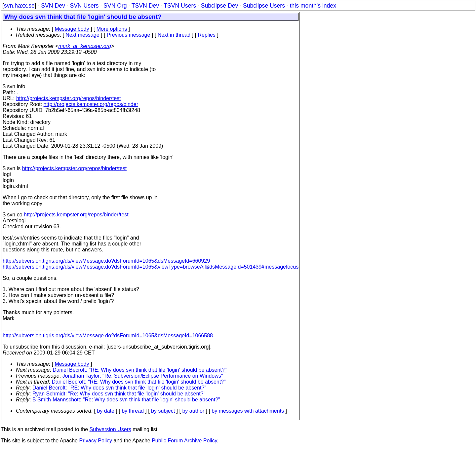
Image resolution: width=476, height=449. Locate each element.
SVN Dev (53, 6)
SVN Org (115, 6)
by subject (163, 411)
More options (112, 29)
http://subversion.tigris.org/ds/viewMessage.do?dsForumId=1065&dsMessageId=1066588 (108, 336)
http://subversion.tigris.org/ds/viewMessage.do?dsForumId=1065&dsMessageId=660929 (106, 261)
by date (105, 411)
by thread (133, 411)
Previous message (129, 35)
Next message (82, 35)
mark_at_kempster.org (84, 46)
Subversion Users (110, 429)
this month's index (313, 6)
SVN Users (84, 6)
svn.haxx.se (19, 6)
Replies (207, 35)
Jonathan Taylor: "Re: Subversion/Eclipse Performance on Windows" (143, 376)
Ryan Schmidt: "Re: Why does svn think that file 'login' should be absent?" (119, 394)
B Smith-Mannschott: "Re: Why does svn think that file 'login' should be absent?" (126, 400)
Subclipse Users (264, 6)
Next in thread (174, 35)
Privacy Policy (96, 441)
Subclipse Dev (219, 6)
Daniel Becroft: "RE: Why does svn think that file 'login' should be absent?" (139, 370)
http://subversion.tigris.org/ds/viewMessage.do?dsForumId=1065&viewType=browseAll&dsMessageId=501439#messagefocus (151, 267)
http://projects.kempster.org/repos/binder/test (69, 98)
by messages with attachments (248, 411)
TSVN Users (180, 6)
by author (193, 411)
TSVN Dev (145, 6)
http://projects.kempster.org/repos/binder (91, 104)
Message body (72, 29)
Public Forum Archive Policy (184, 441)
